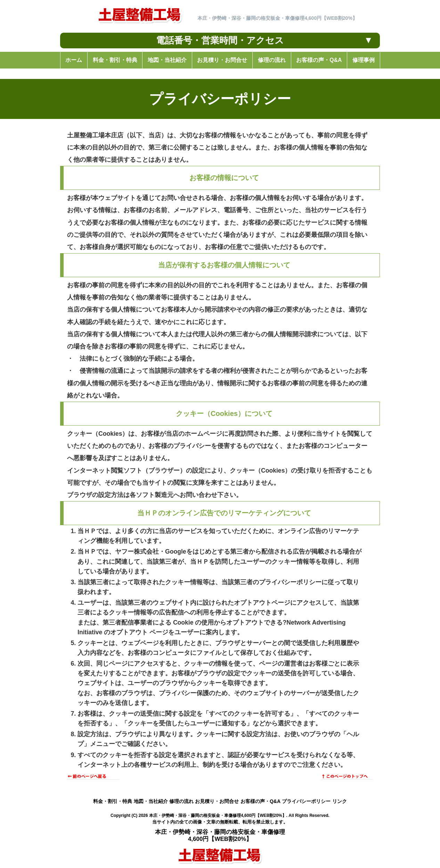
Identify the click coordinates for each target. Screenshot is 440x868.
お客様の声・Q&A (260, 801)
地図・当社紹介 (151, 801)
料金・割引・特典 (113, 801)
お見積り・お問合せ (217, 801)
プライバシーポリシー (306, 801)
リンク (340, 801)
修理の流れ (181, 801)
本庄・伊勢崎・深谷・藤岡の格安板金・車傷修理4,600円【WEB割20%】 (218, 815)
